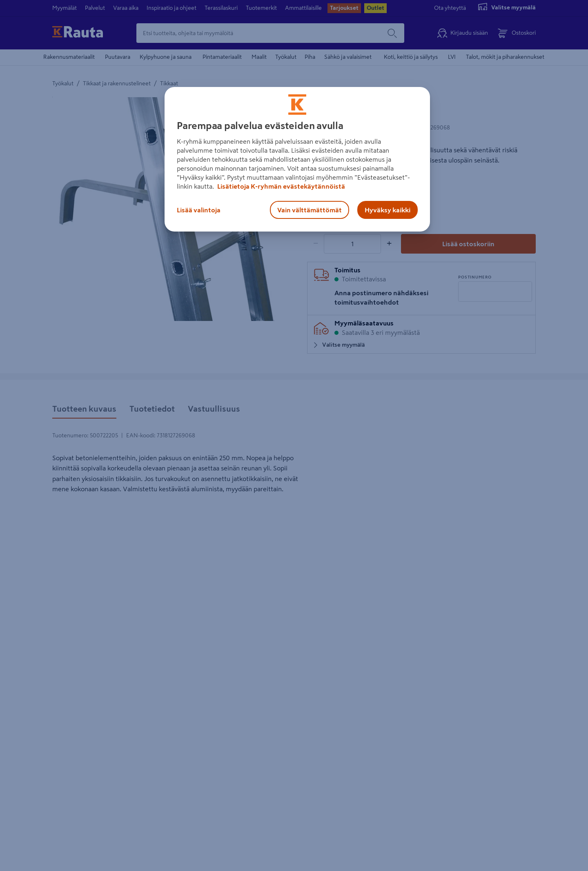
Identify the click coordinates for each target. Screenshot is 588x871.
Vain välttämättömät (310, 210)
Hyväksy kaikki (388, 210)
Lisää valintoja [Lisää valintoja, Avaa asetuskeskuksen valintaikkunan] (199, 210)
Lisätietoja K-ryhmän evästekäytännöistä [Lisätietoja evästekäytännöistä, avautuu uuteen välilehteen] (281, 186)
